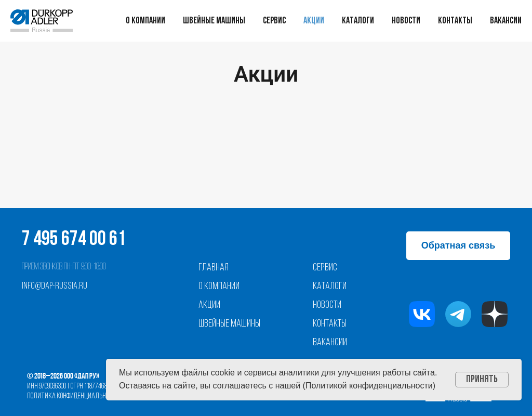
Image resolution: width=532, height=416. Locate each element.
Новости (406, 21)
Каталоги (358, 21)
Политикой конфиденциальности (369, 386)
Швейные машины (214, 21)
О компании (145, 21)
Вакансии (506, 21)
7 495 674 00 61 (74, 240)
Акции (314, 21)
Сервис (274, 21)
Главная (214, 268)
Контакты (455, 21)
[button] (458, 246)
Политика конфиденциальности (73, 396)
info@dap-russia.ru (55, 286)
